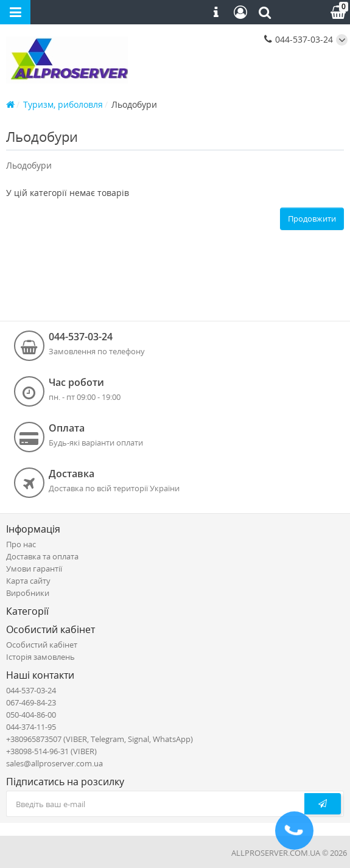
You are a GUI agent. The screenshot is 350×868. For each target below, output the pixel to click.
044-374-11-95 (31, 727)
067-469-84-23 (31, 702)
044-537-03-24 (299, 39)
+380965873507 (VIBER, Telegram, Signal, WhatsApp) (100, 739)
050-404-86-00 (31, 715)
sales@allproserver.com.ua (54, 763)
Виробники (28, 593)
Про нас (21, 544)
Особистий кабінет (42, 645)
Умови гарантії (34, 569)
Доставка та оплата (42, 556)
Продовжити (312, 219)
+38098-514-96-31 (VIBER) (51, 751)
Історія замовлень (40, 657)
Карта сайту (28, 581)
